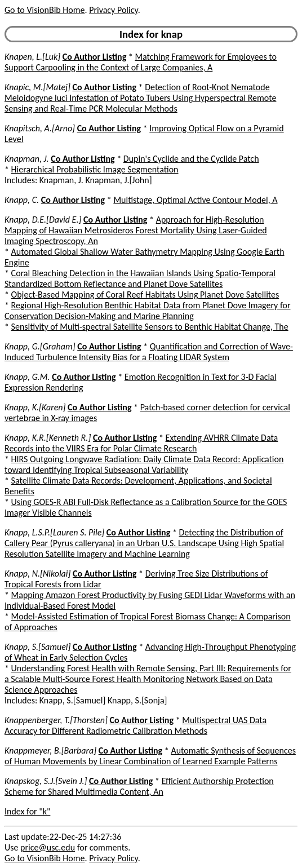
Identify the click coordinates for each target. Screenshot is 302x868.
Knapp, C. (22, 200)
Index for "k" (27, 811)
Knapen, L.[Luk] (32, 57)
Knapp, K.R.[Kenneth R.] (48, 438)
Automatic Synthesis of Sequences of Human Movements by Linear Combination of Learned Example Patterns (150, 756)
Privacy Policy (113, 10)
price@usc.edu (48, 847)
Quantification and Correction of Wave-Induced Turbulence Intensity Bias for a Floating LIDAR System (149, 352)
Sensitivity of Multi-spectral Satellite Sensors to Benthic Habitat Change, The (150, 327)
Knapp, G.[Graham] (40, 346)
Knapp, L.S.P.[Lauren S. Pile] (54, 532)
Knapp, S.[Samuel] (37, 647)
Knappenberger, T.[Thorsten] (56, 720)
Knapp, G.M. (27, 377)
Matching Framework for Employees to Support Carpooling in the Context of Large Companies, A (141, 62)
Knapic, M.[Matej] (37, 87)
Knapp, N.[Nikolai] (37, 573)
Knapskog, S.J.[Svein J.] (46, 781)
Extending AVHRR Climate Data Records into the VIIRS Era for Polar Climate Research (141, 443)
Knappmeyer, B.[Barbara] (50, 750)
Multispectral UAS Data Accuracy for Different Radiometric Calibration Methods (136, 725)
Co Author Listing (94, 57)
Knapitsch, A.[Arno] (40, 128)
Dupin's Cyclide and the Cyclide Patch (191, 159)
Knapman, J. (27, 159)
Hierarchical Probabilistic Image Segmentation (95, 169)
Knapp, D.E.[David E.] (43, 220)
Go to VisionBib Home (45, 10)
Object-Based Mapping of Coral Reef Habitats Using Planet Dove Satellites (145, 294)
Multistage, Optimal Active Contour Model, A (195, 200)
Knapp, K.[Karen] (35, 407)
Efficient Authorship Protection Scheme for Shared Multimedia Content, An (139, 786)
